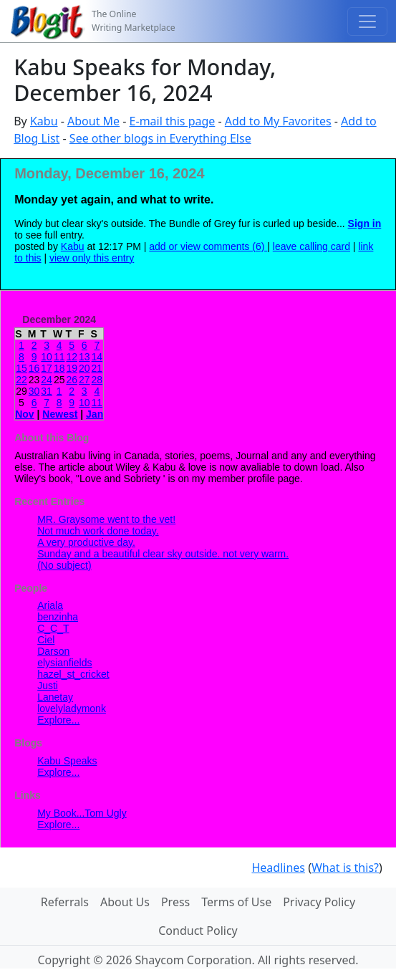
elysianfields (64, 663)
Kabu (44, 121)
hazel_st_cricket (73, 674)
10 (47, 357)
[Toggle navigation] (367, 21)
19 (72, 368)
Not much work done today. (98, 531)
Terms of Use (236, 902)
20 (84, 368)
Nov (24, 414)
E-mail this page (173, 121)
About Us (125, 902)
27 (84, 380)
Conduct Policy (198, 931)
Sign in (365, 224)
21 (97, 368)
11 (59, 357)
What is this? (345, 868)
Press (175, 902)
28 (97, 380)
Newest (60, 414)
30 (34, 391)
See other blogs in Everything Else (160, 138)
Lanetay (55, 697)
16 (34, 368)
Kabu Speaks (67, 761)
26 (72, 380)
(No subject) (64, 565)
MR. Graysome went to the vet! (106, 519)
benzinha (58, 617)
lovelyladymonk (72, 708)
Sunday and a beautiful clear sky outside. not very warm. (163, 554)
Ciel (46, 640)
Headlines (278, 868)
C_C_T (53, 628)
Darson (53, 651)
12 (72, 357)
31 (47, 391)
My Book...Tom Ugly (82, 813)
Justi (48, 686)
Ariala (50, 605)
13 (84, 357)
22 (21, 380)
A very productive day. (86, 542)
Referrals (65, 902)
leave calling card (312, 246)
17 (47, 368)
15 (21, 368)
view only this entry (92, 258)
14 (97, 357)
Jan (95, 414)
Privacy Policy (319, 902)
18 (59, 368)
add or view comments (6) (208, 246)
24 (47, 380)
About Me (93, 121)
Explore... (58, 720)
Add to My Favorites (278, 121)
